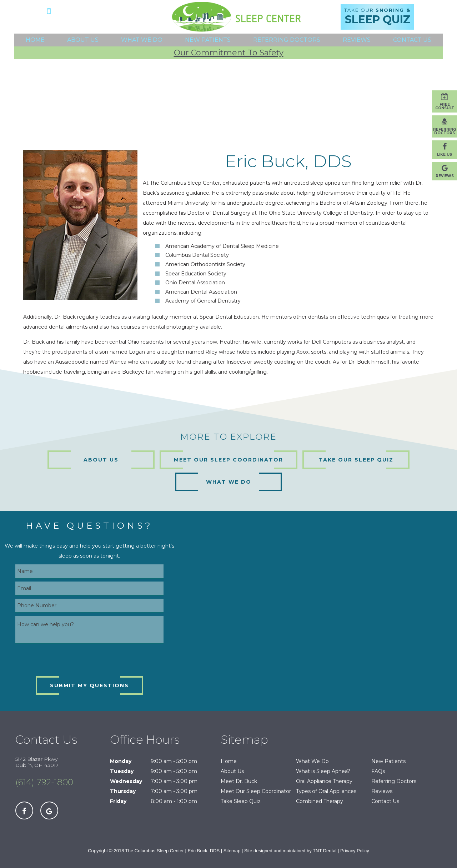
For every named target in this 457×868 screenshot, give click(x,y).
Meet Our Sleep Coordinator (228, 460)
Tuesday (122, 771)
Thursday (123, 791)
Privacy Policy (355, 851)
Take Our (377, 17)
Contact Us (412, 40)
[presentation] (70, 660)
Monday (121, 761)
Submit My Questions (89, 685)
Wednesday (126, 781)
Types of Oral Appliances (326, 791)
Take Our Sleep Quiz (356, 460)
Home (35, 40)
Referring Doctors (287, 40)
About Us (83, 40)
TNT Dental (325, 851)
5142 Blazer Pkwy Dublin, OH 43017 (87, 22)
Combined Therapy (320, 801)
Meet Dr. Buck (239, 781)
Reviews (357, 40)
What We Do (142, 40)
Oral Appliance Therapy (324, 781)
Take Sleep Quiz (241, 801)
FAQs (378, 771)
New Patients (208, 40)
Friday (118, 801)
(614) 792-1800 (88, 11)
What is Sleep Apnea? (323, 771)
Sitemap (232, 851)
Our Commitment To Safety (229, 53)
